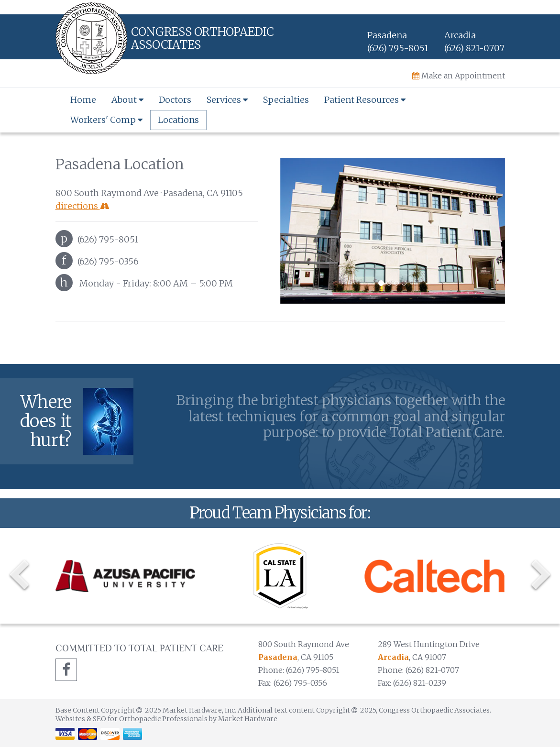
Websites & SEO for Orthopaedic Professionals (132, 719)
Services (227, 100)
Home (83, 100)
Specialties (286, 100)
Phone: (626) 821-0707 (418, 670)
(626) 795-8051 (398, 48)
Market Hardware (248, 719)
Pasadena (278, 657)
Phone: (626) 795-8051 (299, 670)
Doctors (175, 100)
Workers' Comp (106, 120)
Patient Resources (365, 100)
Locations (178, 120)
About (127, 100)
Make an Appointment (459, 76)
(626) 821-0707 (474, 48)
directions (82, 206)
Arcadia (393, 657)
